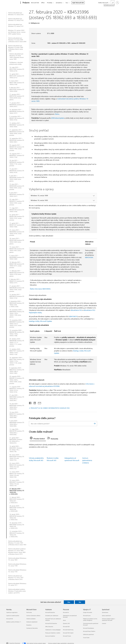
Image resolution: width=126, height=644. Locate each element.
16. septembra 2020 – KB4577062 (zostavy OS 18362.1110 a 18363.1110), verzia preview (17, 361)
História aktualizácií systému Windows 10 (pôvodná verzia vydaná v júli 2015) (17, 591)
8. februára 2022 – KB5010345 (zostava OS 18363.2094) (17, 89)
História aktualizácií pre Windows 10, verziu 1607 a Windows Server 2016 (16, 578)
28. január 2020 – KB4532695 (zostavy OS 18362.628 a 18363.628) (17, 509)
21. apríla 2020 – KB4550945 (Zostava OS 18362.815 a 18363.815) (16, 440)
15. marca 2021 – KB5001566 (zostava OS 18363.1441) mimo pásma (17, 250)
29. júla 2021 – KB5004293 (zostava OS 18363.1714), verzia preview (17, 163)
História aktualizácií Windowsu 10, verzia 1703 (17, 571)
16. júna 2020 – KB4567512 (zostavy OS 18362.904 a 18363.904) (17, 415)
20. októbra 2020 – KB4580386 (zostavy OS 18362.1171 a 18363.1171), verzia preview (17, 342)
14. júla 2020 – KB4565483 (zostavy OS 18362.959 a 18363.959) (17, 406)
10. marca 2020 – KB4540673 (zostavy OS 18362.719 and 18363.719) (17, 483)
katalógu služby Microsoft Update (40, 321)
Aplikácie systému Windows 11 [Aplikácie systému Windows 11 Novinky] (14, 622)
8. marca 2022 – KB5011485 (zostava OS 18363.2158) (17, 83)
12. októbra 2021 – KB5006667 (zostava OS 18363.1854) (17, 125)
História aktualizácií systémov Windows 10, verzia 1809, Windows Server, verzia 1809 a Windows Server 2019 (17, 551)
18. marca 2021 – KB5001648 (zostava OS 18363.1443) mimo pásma (17, 241)
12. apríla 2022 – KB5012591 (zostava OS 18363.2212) (17, 76)
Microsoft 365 (35, 3)
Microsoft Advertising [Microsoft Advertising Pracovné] (68, 630)
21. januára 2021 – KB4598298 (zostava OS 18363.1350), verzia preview (17, 289)
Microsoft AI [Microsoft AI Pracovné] (66, 612)
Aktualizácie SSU (76, 310)
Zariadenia (59, 3)
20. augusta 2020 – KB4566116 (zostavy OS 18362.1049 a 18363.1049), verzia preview (17, 380)
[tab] (38, 438)
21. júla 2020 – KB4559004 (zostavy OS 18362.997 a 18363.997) (17, 398)
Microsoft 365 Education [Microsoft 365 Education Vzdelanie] (51, 623)
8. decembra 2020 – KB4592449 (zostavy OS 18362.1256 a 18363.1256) (17, 304)
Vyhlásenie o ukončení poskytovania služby (16, 63)
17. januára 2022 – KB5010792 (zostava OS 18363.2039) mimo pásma (17, 97)
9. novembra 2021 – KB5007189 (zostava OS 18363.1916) (17, 118)
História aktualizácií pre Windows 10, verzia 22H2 (16, 14)
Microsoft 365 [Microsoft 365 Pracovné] (66, 627)
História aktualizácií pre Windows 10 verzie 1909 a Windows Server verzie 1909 (16, 48)
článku (57, 114)
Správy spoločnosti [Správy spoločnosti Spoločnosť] (106, 616)
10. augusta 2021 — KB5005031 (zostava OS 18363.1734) (17, 155)
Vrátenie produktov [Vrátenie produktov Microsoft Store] (31, 619)
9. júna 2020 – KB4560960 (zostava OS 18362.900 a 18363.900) (17, 423)
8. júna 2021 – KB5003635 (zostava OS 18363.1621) (17, 194)
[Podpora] (26, 3)
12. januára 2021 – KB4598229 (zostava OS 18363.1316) (17, 296)
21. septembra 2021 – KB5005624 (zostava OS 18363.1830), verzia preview (17, 133)
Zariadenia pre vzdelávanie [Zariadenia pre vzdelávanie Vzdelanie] (52, 616)
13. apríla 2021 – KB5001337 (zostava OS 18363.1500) (17, 225)
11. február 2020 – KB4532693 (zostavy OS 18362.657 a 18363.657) (17, 500)
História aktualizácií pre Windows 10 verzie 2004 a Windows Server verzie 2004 (17, 40)
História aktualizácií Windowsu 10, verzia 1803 (17, 559)
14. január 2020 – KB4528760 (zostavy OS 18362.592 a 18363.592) (17, 517)
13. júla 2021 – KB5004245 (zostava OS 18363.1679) (17, 171)
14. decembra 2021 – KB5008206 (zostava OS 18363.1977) (17, 111)
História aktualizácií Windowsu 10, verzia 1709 (17, 565)
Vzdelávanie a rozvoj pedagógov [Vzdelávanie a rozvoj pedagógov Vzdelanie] (53, 630)
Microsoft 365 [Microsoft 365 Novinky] (10, 619)
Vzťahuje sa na (35, 23)
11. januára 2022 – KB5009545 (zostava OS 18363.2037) (17, 105)
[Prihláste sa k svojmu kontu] (117, 3)
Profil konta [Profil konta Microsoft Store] (29, 612)
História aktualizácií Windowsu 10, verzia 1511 (17, 584)
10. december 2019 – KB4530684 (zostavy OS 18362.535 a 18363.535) (17, 526)
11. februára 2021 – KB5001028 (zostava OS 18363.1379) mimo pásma (17, 273)
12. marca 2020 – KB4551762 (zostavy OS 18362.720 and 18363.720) (17, 474)
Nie (80, 602)
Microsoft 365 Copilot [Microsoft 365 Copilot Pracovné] (68, 633)
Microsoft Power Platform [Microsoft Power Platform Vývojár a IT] (89, 631)
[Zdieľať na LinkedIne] (34, 403)
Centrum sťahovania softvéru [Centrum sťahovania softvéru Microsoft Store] (33, 616)
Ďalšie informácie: (36, 289)
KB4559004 (46, 289)
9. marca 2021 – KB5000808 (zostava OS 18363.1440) (17, 257)
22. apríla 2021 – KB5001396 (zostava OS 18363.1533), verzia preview (17, 217)
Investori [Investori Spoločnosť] (104, 623)
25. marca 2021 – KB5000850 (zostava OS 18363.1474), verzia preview (17, 233)
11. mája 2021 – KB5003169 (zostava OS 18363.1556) (17, 210)
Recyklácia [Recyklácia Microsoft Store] (29, 625)
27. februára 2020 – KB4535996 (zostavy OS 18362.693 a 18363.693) (17, 491)
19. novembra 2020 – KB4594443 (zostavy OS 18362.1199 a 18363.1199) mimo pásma (17, 313)
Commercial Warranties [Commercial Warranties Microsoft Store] (32, 628)
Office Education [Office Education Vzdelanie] (49, 627)
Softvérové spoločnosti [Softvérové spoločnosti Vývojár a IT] (88, 634)
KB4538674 (73, 316)
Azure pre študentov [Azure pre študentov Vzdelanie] (50, 636)
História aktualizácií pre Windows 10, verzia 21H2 (16, 20)
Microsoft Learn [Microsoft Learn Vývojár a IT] (87, 616)
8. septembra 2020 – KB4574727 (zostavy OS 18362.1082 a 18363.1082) (17, 371)
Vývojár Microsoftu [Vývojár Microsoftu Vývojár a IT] (88, 612)
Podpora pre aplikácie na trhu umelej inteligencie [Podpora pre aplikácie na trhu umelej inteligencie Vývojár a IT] (90, 619)
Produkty (50, 3)
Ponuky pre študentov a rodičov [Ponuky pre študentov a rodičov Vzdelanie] (53, 633)
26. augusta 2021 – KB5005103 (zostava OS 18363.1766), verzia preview (17, 148)
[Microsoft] (13, 3)
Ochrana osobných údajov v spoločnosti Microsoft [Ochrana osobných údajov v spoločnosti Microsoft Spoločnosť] (108, 619)
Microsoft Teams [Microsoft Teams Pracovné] (67, 636)
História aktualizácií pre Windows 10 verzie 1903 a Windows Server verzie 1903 (17, 543)
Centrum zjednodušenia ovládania (87, 460)
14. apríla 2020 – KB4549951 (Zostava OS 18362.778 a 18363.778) (16, 449)
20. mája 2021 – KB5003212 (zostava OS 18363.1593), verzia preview (17, 202)
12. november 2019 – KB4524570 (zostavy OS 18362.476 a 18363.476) (17, 534)
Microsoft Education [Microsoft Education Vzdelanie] (50, 612)
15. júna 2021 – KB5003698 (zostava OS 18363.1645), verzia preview (17, 187)
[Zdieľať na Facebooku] (30, 403)
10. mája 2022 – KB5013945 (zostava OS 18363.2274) (17, 69)
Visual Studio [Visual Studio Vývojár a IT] (86, 638)
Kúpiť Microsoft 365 (78, 3)
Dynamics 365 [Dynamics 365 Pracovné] (66, 623)
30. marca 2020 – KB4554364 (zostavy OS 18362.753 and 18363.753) (17, 457)
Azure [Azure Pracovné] (64, 620)
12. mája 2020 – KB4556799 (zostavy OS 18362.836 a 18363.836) (17, 432)
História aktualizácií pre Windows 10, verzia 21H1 (16, 25)
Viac (67, 3)
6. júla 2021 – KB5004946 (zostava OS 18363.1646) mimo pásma (17, 178)
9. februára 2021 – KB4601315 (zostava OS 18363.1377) (17, 281)
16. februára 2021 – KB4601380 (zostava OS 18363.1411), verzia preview (17, 265)
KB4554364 (89, 257)
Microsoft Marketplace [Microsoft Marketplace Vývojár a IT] (88, 628)
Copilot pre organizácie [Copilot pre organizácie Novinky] (12, 612)
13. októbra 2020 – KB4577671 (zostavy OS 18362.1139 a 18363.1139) (17, 352)
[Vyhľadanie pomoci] (113, 3)
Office (43, 3)
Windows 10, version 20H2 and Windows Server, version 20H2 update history (17, 32)
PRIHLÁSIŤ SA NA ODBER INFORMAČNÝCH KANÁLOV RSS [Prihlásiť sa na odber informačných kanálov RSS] (50, 408)
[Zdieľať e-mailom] (39, 403)
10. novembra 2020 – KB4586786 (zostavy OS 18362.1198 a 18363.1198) (17, 333)
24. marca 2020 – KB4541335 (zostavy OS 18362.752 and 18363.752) (17, 466)
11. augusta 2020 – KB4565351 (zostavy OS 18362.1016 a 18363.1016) (17, 389)
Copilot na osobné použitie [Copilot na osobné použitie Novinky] (13, 616)
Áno (69, 602)
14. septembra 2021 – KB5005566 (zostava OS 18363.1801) (17, 140)
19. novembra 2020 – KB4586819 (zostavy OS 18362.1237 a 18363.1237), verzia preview (17, 324)
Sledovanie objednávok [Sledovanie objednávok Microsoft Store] (32, 622)
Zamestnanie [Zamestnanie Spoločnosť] (105, 612)
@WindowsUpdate (58, 118)
